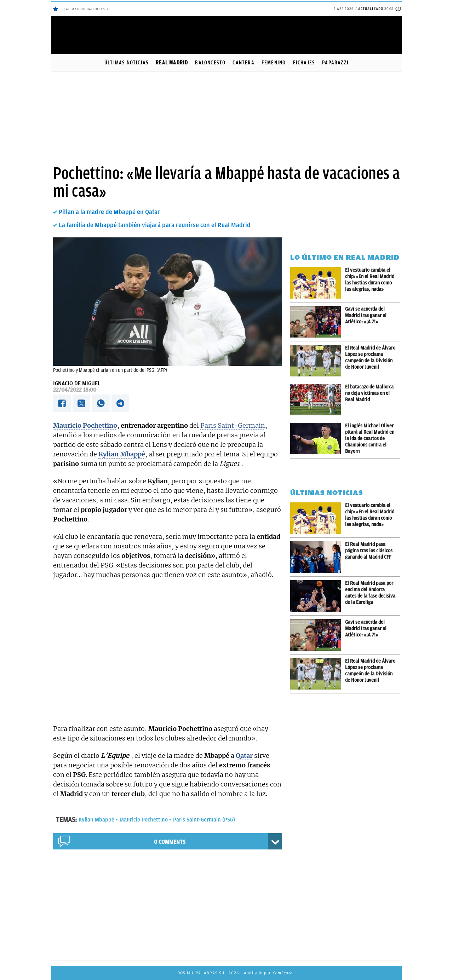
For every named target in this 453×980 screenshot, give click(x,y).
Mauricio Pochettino (144, 820)
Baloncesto (210, 63)
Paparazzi (335, 63)
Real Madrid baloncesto (86, 9)
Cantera (243, 63)
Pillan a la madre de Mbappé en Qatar (109, 212)
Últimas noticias (127, 63)
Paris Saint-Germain (233, 425)
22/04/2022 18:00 (75, 390)
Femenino (274, 63)
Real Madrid (172, 63)
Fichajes (304, 63)
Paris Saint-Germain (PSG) (204, 820)
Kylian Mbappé (96, 820)
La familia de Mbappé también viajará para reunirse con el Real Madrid (155, 225)
